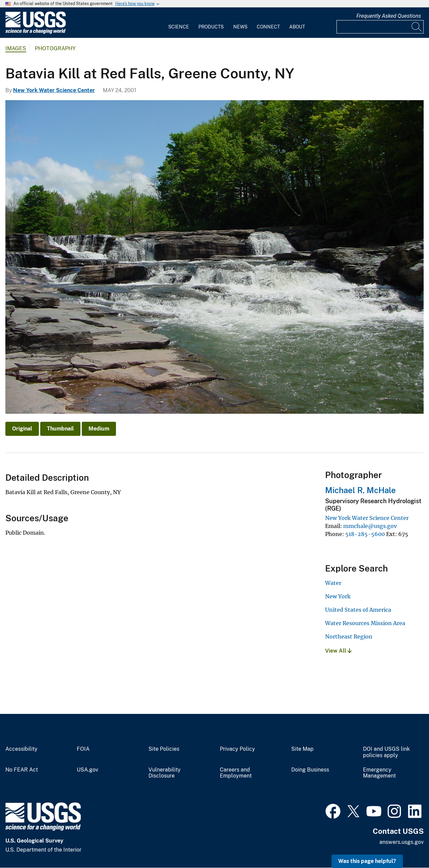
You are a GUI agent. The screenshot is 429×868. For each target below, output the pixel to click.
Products (211, 27)
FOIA (83, 749)
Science (179, 27)
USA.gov (87, 770)
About (297, 27)
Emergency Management (379, 773)
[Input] (380, 27)
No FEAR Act (22, 770)
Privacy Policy (237, 749)
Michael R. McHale (360, 490)
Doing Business (310, 770)
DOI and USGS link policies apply (386, 752)
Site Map (302, 749)
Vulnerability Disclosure (165, 773)
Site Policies (164, 749)
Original (22, 429)
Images (16, 48)
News (240, 27)
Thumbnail (60, 429)
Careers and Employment (236, 773)
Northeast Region (349, 637)
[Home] (36, 32)
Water (333, 583)
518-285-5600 (365, 534)
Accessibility (21, 749)
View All (338, 651)
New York (338, 596)
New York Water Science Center (54, 90)
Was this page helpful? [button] (367, 861)
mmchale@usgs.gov (370, 526)
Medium (99, 429)
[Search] (417, 27)
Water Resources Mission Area (365, 623)
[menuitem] (179, 23)
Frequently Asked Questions (389, 16)
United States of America (358, 610)
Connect (268, 27)
